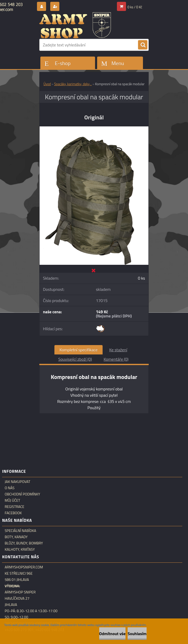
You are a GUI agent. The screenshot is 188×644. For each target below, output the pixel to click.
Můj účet (12, 500)
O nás (10, 488)
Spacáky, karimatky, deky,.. (73, 84)
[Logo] (75, 25)
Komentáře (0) (116, 359)
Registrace (14, 507)
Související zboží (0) (75, 359)
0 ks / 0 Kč (135, 7)
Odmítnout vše (112, 634)
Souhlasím (137, 634)
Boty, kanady (16, 537)
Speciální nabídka (20, 531)
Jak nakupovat (17, 482)
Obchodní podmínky (22, 494)
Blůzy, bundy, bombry (24, 543)
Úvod (47, 84)
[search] (143, 45)
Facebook (13, 513)
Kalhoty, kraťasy (20, 549)
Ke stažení (118, 350)
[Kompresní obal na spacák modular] (94, 128)
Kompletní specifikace (79, 350)
